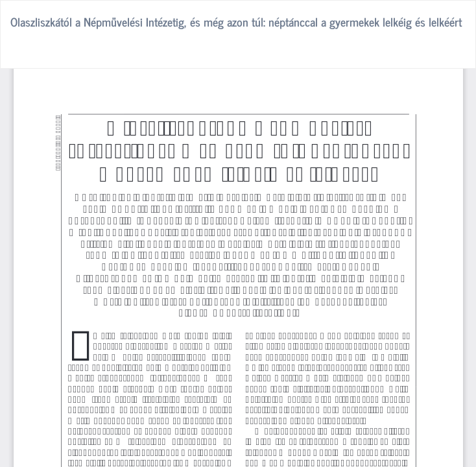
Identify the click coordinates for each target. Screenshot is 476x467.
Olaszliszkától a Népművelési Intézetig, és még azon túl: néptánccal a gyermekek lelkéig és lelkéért (236, 21)
